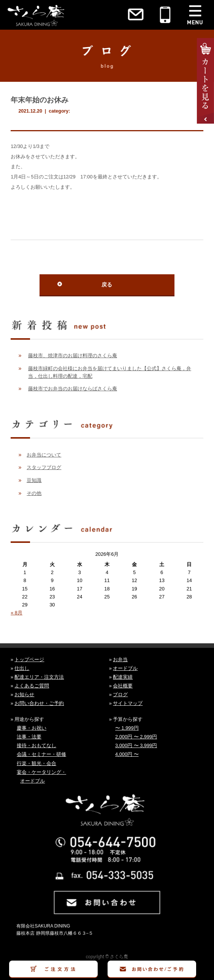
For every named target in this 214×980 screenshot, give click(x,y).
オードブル (125, 668)
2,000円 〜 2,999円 (136, 737)
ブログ (120, 694)
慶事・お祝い (32, 728)
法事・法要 (29, 737)
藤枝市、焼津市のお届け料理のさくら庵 (73, 356)
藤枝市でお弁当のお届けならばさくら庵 (73, 389)
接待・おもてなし (36, 745)
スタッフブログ (44, 467)
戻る (107, 285)
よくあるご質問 (32, 686)
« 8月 (17, 613)
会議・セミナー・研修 (41, 754)
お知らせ (24, 694)
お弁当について (44, 455)
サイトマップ (128, 703)
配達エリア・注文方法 (39, 677)
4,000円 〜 (127, 754)
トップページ (29, 659)
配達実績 (123, 677)
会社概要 (123, 686)
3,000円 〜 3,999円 (136, 745)
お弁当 (120, 659)
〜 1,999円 (127, 728)
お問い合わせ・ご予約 (39, 703)
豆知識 (34, 480)
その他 (34, 493)
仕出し (22, 668)
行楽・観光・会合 (36, 763)
